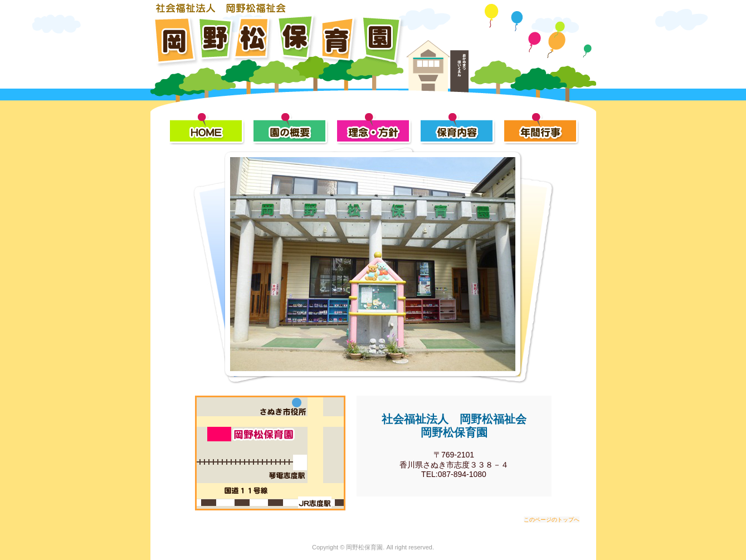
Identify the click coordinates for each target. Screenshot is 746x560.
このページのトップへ (552, 520)
